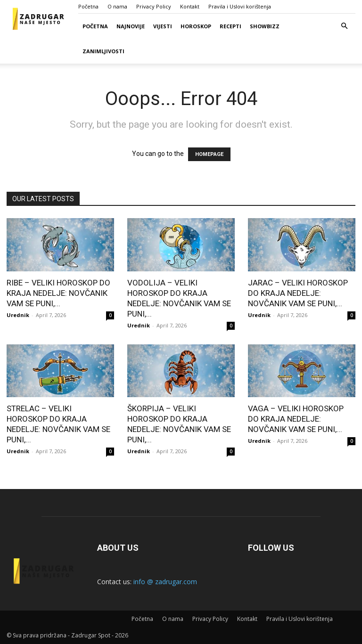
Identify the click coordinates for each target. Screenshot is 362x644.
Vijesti (163, 26)
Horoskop (196, 26)
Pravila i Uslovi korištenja (240, 6)
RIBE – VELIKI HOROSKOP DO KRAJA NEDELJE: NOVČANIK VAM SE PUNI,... (58, 293)
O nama (117, 6)
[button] (344, 26)
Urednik (18, 315)
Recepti (230, 26)
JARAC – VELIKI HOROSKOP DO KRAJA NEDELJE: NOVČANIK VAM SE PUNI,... (298, 293)
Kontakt (190, 6)
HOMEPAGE (209, 154)
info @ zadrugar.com (165, 582)
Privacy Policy (154, 6)
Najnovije (131, 26)
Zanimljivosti (103, 51)
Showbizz (265, 26)
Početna (88, 6)
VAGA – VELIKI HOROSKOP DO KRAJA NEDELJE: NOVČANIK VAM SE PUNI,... (296, 419)
